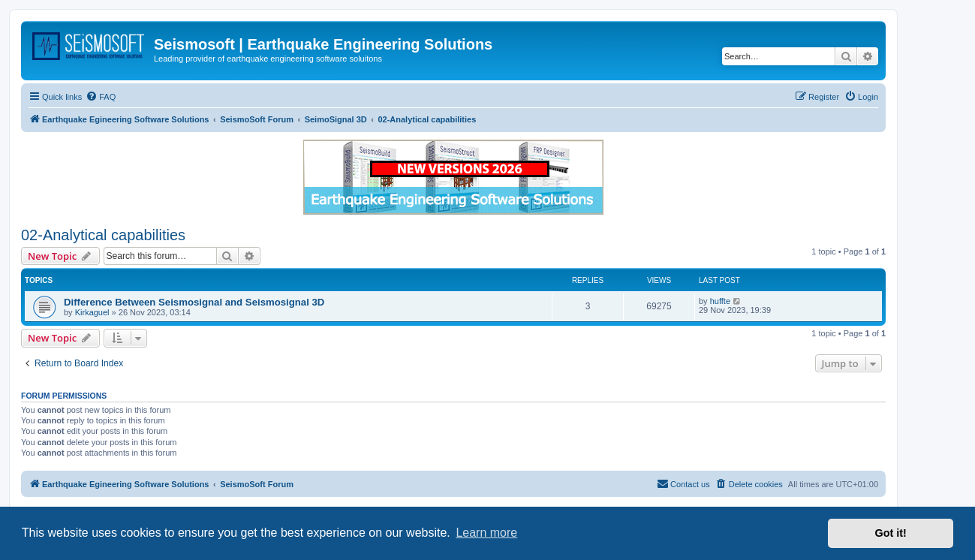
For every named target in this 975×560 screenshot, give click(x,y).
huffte (720, 301)
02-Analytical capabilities (103, 235)
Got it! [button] (891, 533)
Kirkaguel (92, 312)
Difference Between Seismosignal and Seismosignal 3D (194, 302)
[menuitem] (101, 97)
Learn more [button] (486, 533)
